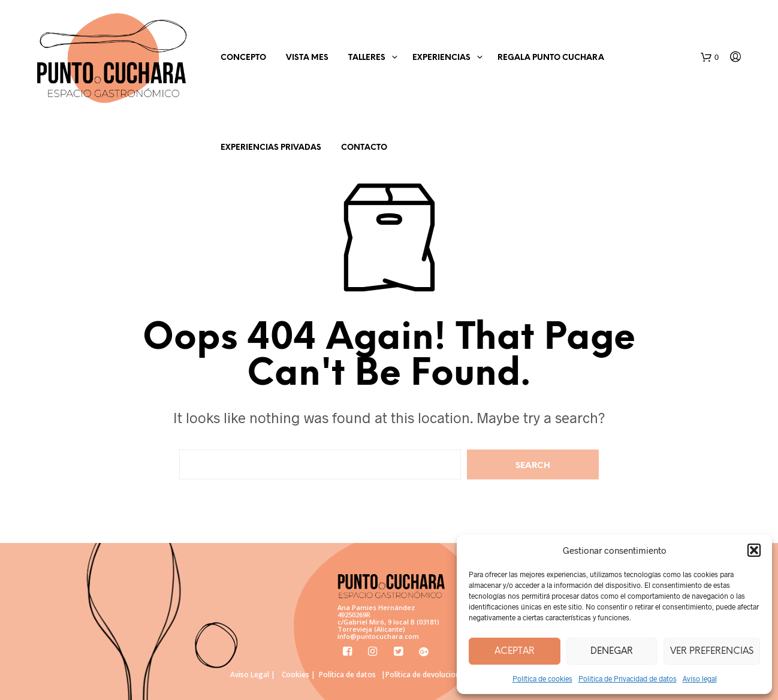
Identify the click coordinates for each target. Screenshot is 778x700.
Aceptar (515, 651)
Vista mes (307, 58)
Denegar (612, 651)
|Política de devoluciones (424, 675)
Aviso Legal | (253, 675)
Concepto (243, 58)
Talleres (367, 58)
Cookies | (298, 675)
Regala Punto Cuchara (551, 58)
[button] (754, 550)
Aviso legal (700, 678)
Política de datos (347, 675)
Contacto (364, 148)
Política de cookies (542, 678)
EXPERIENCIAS (441, 58)
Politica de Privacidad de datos (628, 678)
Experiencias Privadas (271, 148)
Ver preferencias (712, 651)
